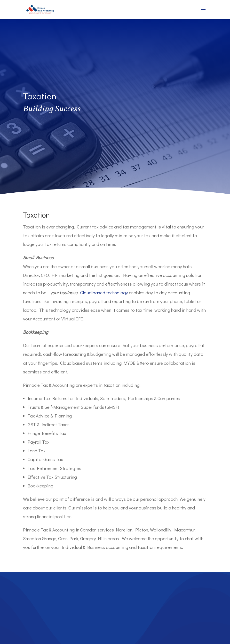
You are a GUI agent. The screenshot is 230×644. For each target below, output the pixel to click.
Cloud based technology (104, 292)
